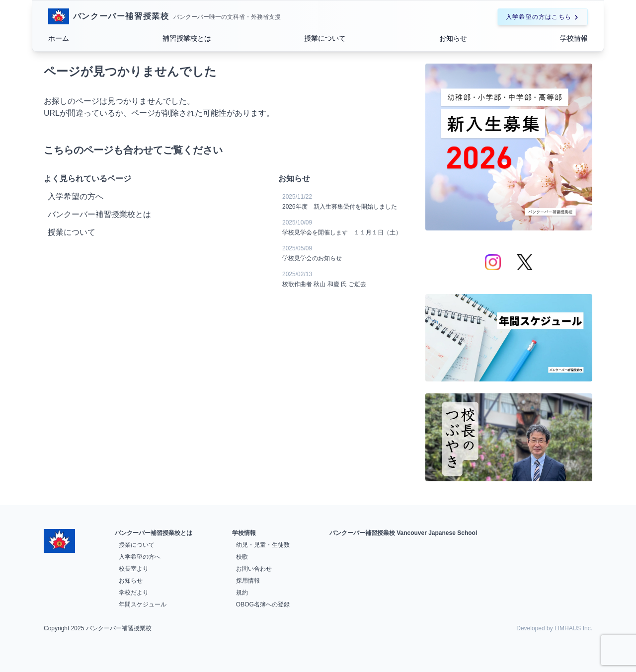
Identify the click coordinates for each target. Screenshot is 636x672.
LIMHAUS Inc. (573, 628)
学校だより (134, 593)
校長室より (134, 569)
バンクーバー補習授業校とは (154, 533)
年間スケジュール (143, 604)
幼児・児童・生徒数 (263, 545)
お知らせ (453, 38)
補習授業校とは (187, 38)
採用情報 (248, 581)
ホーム (59, 38)
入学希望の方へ (140, 557)
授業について (325, 38)
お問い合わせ (254, 569)
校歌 (242, 557)
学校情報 (574, 38)
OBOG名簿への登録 (263, 604)
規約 (242, 593)
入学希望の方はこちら (543, 17)
